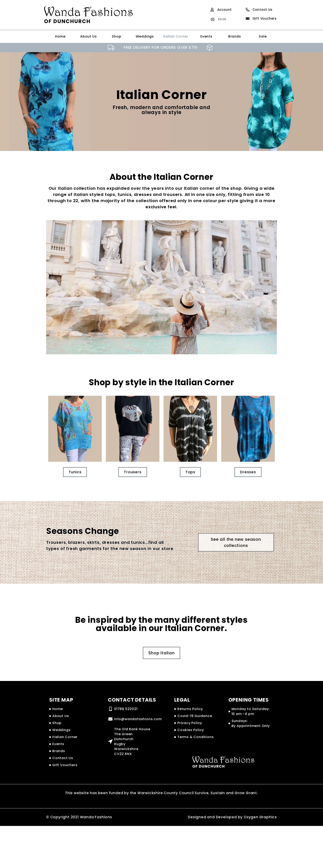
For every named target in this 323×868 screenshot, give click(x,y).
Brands (235, 36)
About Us (88, 36)
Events (206, 36)
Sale (263, 36)
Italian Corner (176, 36)
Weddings (145, 36)
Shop (116, 36)
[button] (236, 542)
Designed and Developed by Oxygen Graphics (232, 817)
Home (60, 36)
